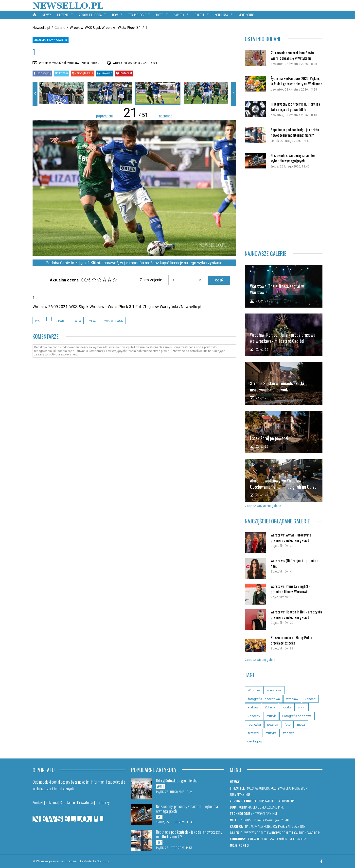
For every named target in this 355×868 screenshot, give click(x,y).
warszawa (274, 690)
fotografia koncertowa (264, 699)
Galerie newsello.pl (307, 833)
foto (77, 321)
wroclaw (292, 699)
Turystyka (237, 794)
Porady (259, 820)
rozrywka (254, 725)
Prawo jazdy (274, 820)
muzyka (271, 733)
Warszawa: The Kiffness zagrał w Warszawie (277, 289)
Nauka (249, 826)
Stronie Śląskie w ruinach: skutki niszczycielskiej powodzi (277, 386)
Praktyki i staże (288, 826)
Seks (289, 788)
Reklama (52, 802)
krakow (253, 707)
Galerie (60, 28)
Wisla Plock (114, 321)
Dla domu (259, 807)
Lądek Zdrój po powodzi (269, 438)
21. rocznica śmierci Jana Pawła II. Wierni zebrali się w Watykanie (294, 55)
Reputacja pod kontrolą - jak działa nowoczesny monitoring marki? (295, 132)
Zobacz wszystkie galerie (263, 506)
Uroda (275, 801)
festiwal (253, 733)
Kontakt (38, 802)
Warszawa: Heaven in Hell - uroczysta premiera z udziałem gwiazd (296, 615)
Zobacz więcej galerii (260, 660)
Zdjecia (270, 707)
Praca (259, 826)
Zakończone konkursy (291, 839)
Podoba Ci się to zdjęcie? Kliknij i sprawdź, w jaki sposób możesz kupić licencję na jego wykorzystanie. (134, 263)
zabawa (289, 733)
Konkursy (271, 826)
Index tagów (254, 741)
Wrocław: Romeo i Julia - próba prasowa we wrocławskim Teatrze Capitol (283, 338)
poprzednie (104, 116)
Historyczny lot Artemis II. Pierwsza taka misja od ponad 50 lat (295, 107)
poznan (273, 725)
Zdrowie (264, 801)
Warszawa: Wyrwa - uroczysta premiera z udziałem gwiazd (291, 538)
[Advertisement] (284, 209)
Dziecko (272, 807)
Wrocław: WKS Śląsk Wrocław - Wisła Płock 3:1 (105, 28)
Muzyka (252, 788)
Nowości (259, 813)
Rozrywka (278, 788)
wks (38, 321)
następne (166, 116)
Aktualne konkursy (261, 839)
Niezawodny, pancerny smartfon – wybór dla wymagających (295, 158)
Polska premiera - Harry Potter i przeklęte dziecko (293, 640)
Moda (296, 788)
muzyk (271, 716)
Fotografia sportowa (297, 716)
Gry (268, 813)
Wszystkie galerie (256, 833)
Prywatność (85, 802)
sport (61, 321)
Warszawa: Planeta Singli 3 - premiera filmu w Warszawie (290, 589)
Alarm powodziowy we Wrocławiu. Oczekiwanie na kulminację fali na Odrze (283, 484)
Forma (285, 801)
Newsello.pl (41, 28)
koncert (310, 699)
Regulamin (67, 802)
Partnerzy (103, 802)
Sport (304, 788)
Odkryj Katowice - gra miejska (177, 781)
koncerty (254, 716)
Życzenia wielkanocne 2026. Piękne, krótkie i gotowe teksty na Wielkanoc (296, 81)
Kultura (264, 788)
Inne (248, 794)
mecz (93, 321)
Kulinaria (245, 807)
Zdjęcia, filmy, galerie (51, 40)
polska (287, 707)
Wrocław (254, 690)
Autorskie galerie (281, 833)
